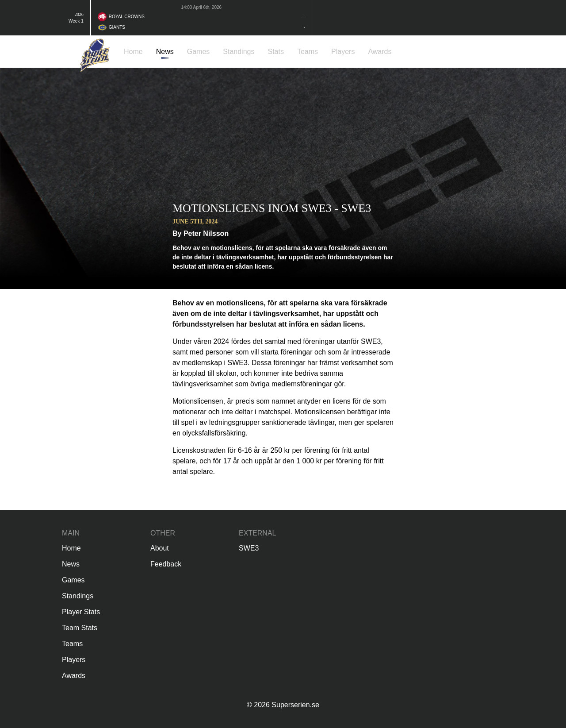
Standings (78, 596)
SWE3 (249, 548)
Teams (72, 644)
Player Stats (81, 612)
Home (71, 548)
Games (73, 580)
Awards (74, 676)
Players (74, 660)
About (160, 548)
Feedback (166, 564)
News (71, 564)
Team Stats (80, 628)
